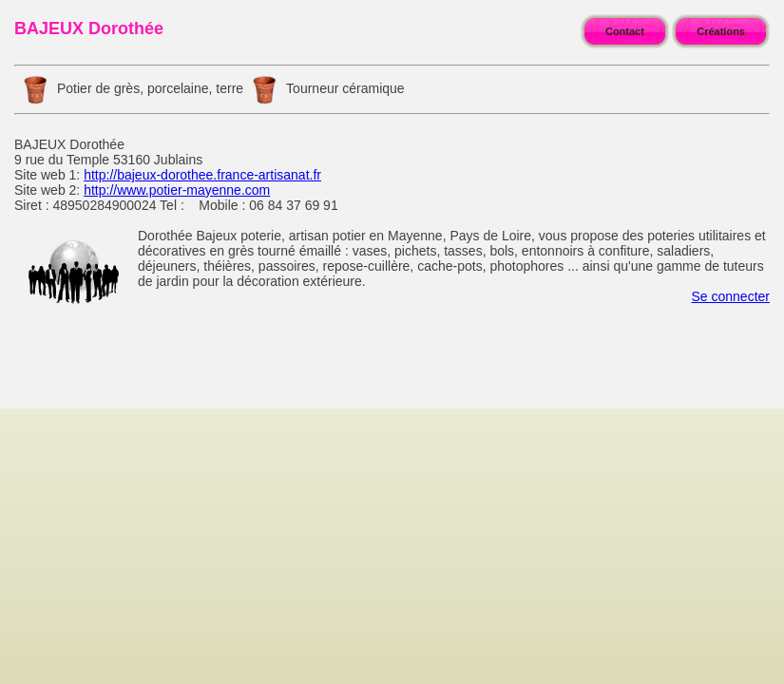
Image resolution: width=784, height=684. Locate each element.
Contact (625, 31)
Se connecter (731, 296)
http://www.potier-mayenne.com (177, 190)
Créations (721, 31)
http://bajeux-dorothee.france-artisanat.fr (202, 175)
